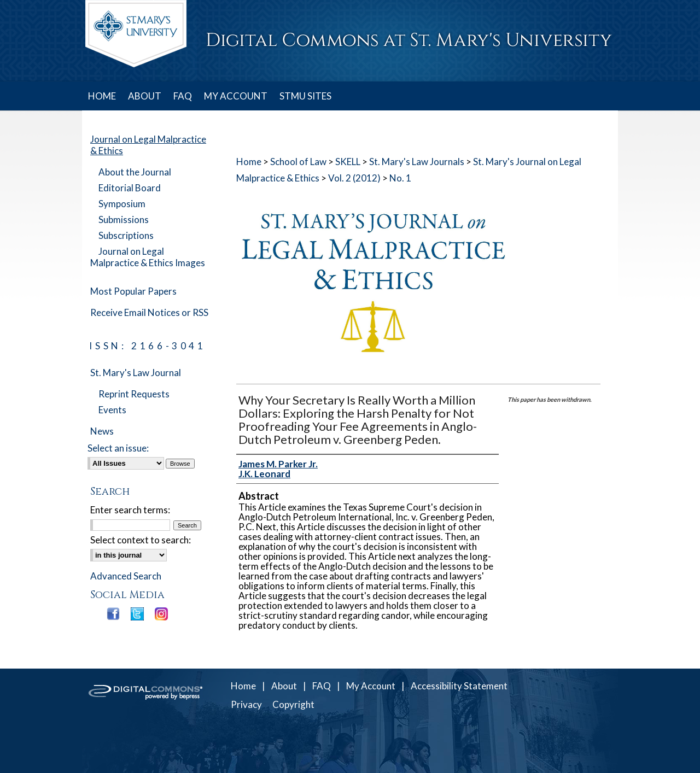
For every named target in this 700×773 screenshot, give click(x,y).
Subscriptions (126, 235)
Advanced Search (126, 576)
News (102, 431)
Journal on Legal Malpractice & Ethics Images (148, 257)
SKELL (348, 162)
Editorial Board (130, 188)
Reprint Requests (134, 394)
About (284, 686)
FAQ (322, 686)
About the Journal (135, 172)
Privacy (246, 704)
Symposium (122, 204)
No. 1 (400, 178)
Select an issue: (118, 448)
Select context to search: (141, 540)
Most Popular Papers (133, 291)
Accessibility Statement (459, 686)
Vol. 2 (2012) (354, 178)
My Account (371, 686)
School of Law (298, 162)
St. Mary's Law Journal (136, 373)
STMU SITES (305, 96)
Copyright (293, 704)
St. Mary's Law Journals (417, 162)
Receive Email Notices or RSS (149, 312)
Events (112, 410)
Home (249, 162)
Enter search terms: (130, 510)
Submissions (124, 219)
